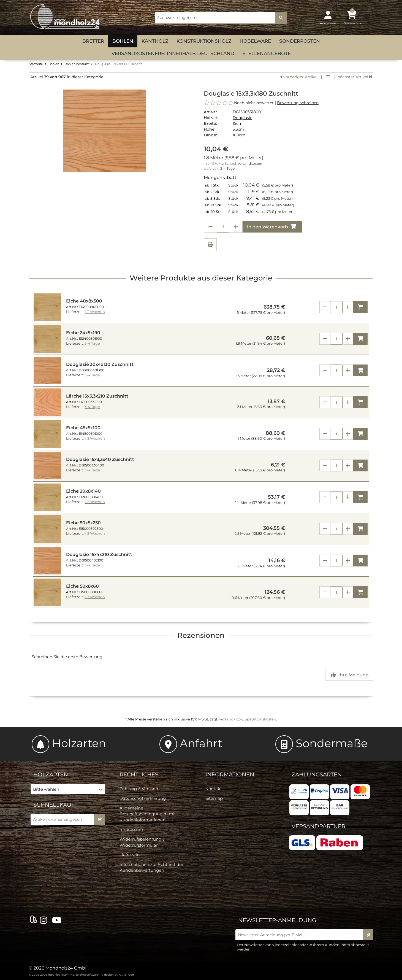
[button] (68, 789)
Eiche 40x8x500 (84, 301)
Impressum (131, 829)
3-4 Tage (227, 169)
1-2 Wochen (95, 312)
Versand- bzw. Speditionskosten (248, 719)
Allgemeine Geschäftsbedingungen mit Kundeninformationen (148, 814)
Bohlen (123, 41)
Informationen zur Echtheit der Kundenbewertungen (151, 867)
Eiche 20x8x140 (83, 491)
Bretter (93, 41)
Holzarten (69, 743)
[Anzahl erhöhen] (236, 227)
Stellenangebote (267, 53)
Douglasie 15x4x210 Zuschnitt (99, 554)
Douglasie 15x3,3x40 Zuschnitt (100, 459)
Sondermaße (321, 743)
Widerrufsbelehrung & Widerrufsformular (142, 842)
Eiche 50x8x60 (82, 586)
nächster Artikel (355, 77)
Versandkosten (250, 164)
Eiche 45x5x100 (83, 428)
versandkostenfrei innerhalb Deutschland (173, 53)
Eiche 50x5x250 (83, 523)
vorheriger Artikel (299, 77)
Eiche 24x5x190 (83, 333)
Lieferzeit (129, 855)
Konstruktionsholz (204, 41)
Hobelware (255, 41)
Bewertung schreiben (298, 103)
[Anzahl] (336, 307)
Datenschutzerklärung (143, 798)
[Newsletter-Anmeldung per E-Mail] (301, 935)
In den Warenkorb (272, 227)
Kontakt (214, 789)
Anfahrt (191, 743)
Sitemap (214, 798)
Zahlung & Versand (139, 789)
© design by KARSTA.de (117, 975)
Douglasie (242, 118)
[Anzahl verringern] (210, 227)
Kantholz (155, 41)
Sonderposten (300, 41)
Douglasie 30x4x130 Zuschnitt (100, 364)
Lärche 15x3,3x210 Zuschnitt (97, 396)
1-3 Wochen (95, 438)
